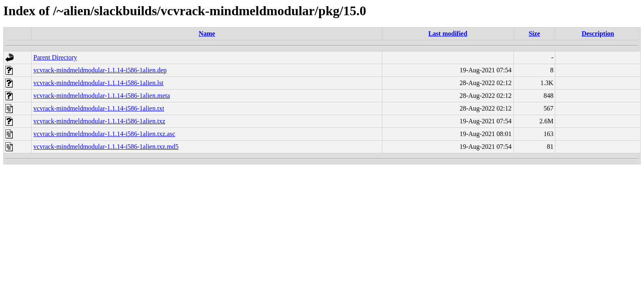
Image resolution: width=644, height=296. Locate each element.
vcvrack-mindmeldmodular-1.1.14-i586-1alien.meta (101, 96)
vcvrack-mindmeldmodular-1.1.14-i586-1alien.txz (99, 121)
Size (534, 34)
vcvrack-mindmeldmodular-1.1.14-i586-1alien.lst (98, 83)
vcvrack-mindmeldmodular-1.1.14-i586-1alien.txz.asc (104, 134)
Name (207, 34)
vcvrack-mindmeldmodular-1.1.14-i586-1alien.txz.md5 (106, 147)
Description (598, 34)
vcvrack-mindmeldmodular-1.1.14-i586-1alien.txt (99, 108)
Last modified (448, 34)
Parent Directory (55, 57)
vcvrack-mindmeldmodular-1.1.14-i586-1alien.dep (100, 70)
